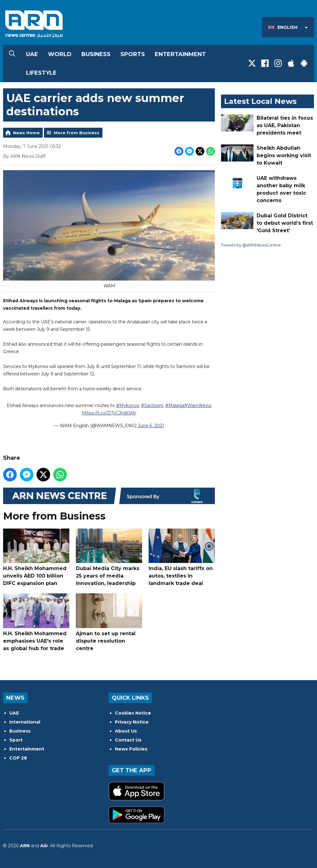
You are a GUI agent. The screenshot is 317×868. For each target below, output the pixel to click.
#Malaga (175, 405)
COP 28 (18, 758)
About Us (126, 731)
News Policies (131, 749)
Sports (133, 54)
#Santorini (152, 405)
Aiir (44, 846)
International (25, 722)
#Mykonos (128, 405)
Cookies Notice (133, 713)
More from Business (77, 133)
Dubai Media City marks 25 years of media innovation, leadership (109, 557)
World (60, 54)
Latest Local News (260, 101)
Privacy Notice (132, 722)
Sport (16, 740)
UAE (32, 54)
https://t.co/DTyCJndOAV (109, 413)
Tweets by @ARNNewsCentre (251, 245)
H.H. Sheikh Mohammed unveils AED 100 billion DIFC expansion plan (36, 557)
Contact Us (128, 740)
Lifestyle (41, 73)
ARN (25, 846)
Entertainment (180, 54)
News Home (26, 133)
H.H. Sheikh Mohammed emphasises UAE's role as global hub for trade (36, 622)
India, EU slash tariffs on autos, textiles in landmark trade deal (182, 557)
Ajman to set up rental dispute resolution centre (109, 622)
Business (96, 54)
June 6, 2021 (151, 425)
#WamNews (198, 405)
